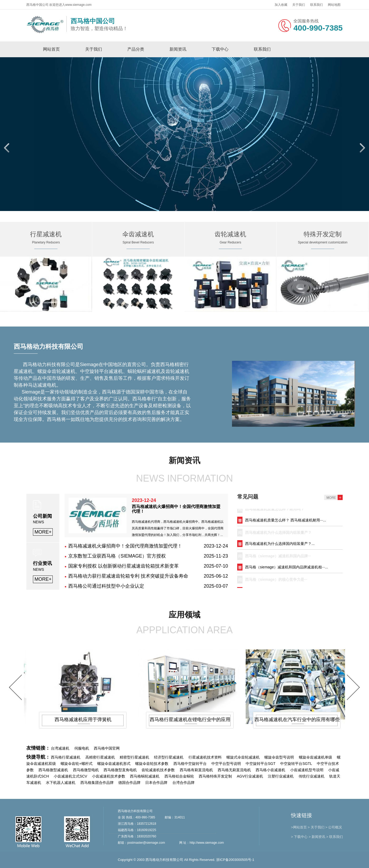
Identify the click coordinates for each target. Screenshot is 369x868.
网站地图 (334, 5)
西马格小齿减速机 (270, 770)
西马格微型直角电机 (120, 770)
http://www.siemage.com (207, 843)
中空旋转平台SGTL (296, 764)
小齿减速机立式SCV (71, 776)
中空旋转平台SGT (261, 764)
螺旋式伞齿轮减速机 (243, 757)
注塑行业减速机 (281, 776)
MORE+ (43, 532)
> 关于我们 (316, 827)
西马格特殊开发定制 (215, 776)
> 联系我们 (335, 837)
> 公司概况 (334, 827)
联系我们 (317, 5)
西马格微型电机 (86, 770)
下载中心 (220, 49)
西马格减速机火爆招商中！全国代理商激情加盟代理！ (125, 546)
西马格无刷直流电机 (234, 770)
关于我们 (299, 5)
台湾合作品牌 (183, 783)
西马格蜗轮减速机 (145, 776)
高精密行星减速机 (100, 757)
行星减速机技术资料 (205, 757)
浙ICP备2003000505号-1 (235, 860)
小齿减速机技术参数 (109, 776)
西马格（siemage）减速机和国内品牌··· (278, 557)
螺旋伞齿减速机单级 (315, 757)
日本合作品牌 (156, 783)
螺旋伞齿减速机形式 (114, 764)
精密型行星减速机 (134, 757)
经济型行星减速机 (169, 757)
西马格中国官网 (107, 748)
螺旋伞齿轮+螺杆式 (76, 764)
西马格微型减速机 (53, 770)
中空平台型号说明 (226, 764)
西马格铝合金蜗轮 (179, 776)
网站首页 (51, 49)
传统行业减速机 (312, 776)
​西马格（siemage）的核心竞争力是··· (276, 581)
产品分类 (136, 49)
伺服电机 (82, 748)
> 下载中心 (299, 837)
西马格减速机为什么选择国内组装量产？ (278, 534)
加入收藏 (281, 5)
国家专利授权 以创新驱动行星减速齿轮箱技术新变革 (123, 566)
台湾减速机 (60, 748)
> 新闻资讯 (317, 837)
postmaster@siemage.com (146, 843)
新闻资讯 (178, 49)
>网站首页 (299, 827)
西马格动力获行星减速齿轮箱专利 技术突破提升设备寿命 (128, 576)
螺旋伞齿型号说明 (279, 757)
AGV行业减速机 (250, 776)
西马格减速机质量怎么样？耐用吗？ (275, 510)
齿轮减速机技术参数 (158, 770)
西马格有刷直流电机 (196, 770)
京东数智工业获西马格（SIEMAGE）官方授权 (117, 556)
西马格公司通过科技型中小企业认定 (106, 586)
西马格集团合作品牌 (97, 783)
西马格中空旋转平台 (190, 764)
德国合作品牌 (129, 783)
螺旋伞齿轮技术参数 (152, 764)
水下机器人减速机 (61, 783)
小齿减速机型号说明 (307, 770)
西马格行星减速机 (66, 757)
